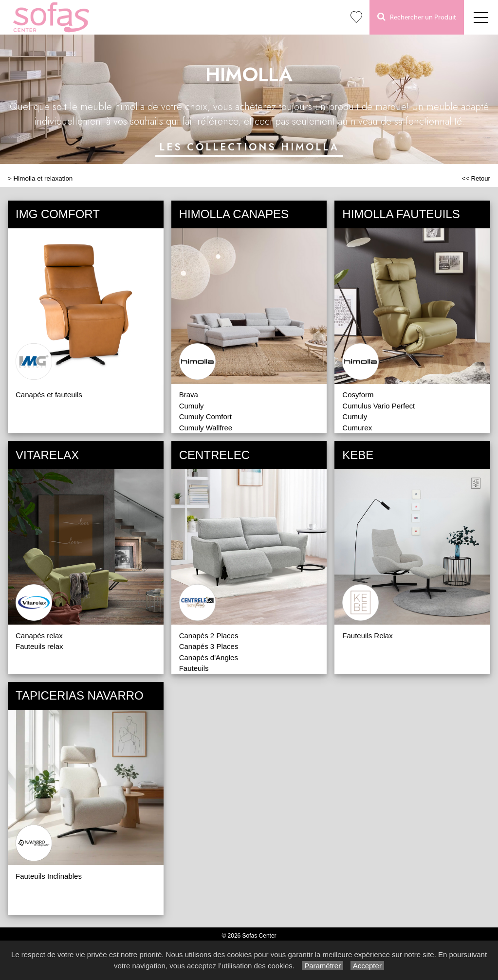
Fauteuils (194, 668)
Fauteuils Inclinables (49, 876)
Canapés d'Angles (209, 657)
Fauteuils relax (39, 646)
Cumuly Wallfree (206, 428)
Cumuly (192, 406)
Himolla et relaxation (43, 178)
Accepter (367, 966)
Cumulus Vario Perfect (378, 406)
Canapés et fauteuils (49, 395)
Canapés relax (39, 636)
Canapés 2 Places (209, 636)
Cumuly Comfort (205, 416)
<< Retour (476, 178)
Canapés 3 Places (209, 646)
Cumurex (357, 428)
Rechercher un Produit (417, 17)
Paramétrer (323, 966)
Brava (189, 395)
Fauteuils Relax (367, 636)
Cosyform (358, 395)
